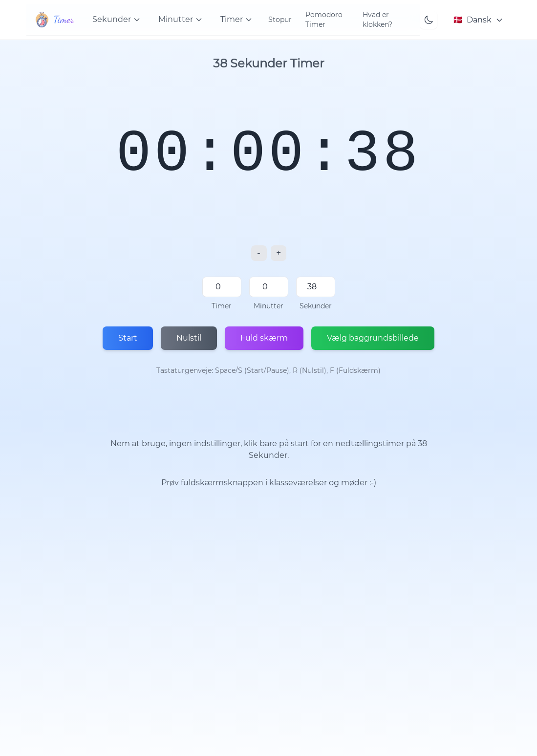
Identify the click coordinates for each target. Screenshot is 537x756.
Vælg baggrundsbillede (373, 338)
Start (128, 338)
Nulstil (189, 338)
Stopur (280, 20)
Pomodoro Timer (324, 20)
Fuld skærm (264, 338)
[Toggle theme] (429, 20)
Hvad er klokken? (377, 20)
